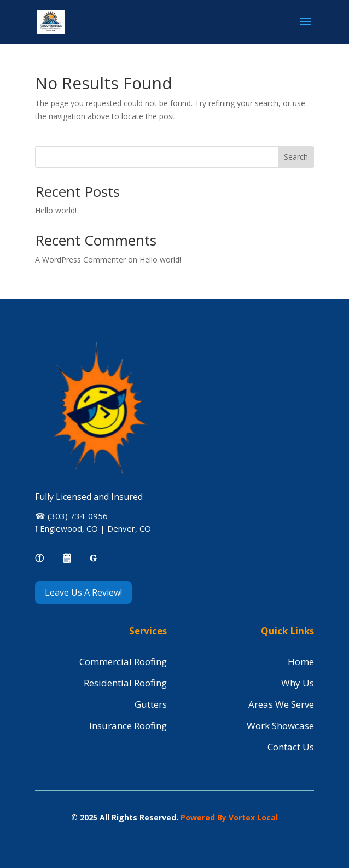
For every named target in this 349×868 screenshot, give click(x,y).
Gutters (151, 704)
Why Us (298, 683)
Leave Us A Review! (83, 592)
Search (296, 157)
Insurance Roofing (128, 726)
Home (301, 662)
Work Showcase (280, 726)
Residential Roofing (125, 683)
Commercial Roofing (123, 662)
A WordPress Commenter (80, 260)
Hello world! (56, 210)
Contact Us (291, 747)
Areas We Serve (281, 704)
